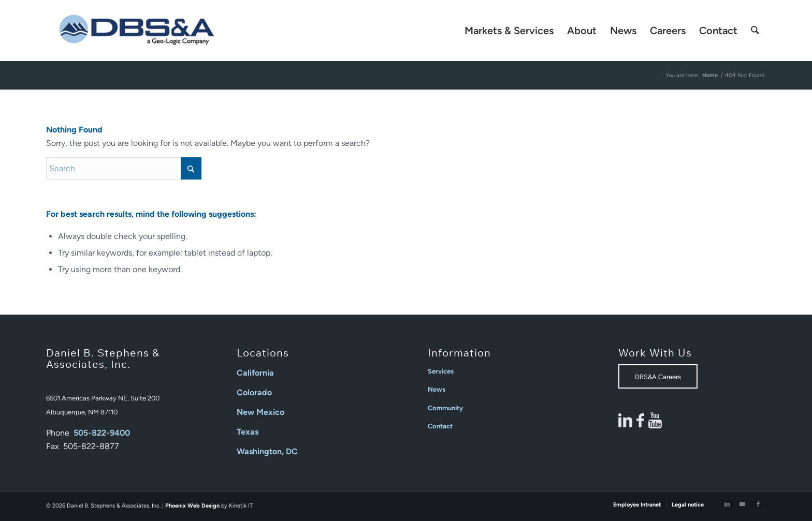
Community (445, 408)
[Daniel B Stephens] (137, 31)
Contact (440, 426)
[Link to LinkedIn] (727, 504)
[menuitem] (509, 31)
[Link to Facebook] (758, 504)
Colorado (254, 392)
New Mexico (260, 412)
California (255, 373)
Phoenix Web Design (192, 506)
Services (441, 371)
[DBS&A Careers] (658, 377)
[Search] (755, 31)
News (437, 389)
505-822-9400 (102, 433)
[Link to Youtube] (743, 504)
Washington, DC (267, 451)
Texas (248, 432)
